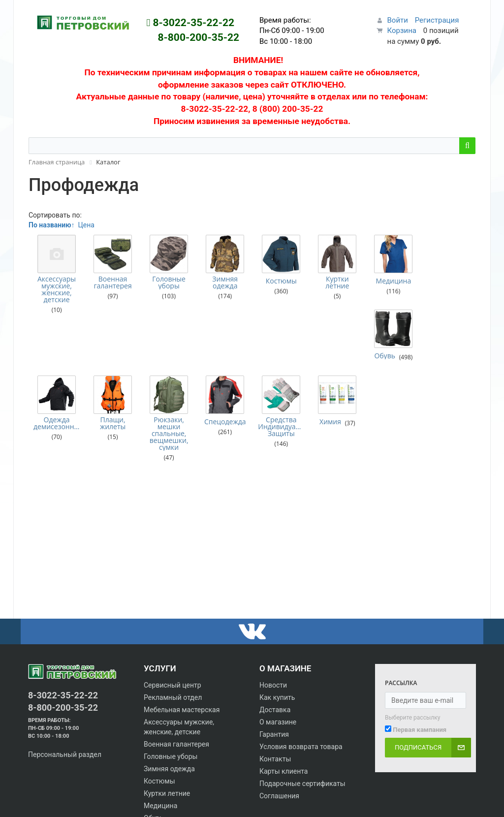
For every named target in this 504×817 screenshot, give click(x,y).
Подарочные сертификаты (302, 784)
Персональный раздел (65, 754)
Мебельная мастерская (182, 710)
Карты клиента (283, 771)
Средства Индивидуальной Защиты (280, 379)
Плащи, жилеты (112, 376)
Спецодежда (224, 375)
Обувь (439, 281)
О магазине (278, 722)
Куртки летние (336, 283)
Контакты (275, 759)
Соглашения (279, 796)
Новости (273, 685)
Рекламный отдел (173, 697)
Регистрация (437, 20)
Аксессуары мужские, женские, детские (57, 289)
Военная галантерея (112, 283)
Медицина (392, 281)
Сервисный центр (173, 685)
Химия (329, 375)
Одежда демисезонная (57, 376)
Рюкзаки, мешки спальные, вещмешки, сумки (168, 386)
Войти (398, 20)
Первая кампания (420, 730)
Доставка (275, 710)
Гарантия (274, 734)
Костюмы (280, 281)
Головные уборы (168, 283)
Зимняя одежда (224, 283)
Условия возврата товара (301, 747)
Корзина (402, 31)
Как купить (277, 697)
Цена (86, 225)
